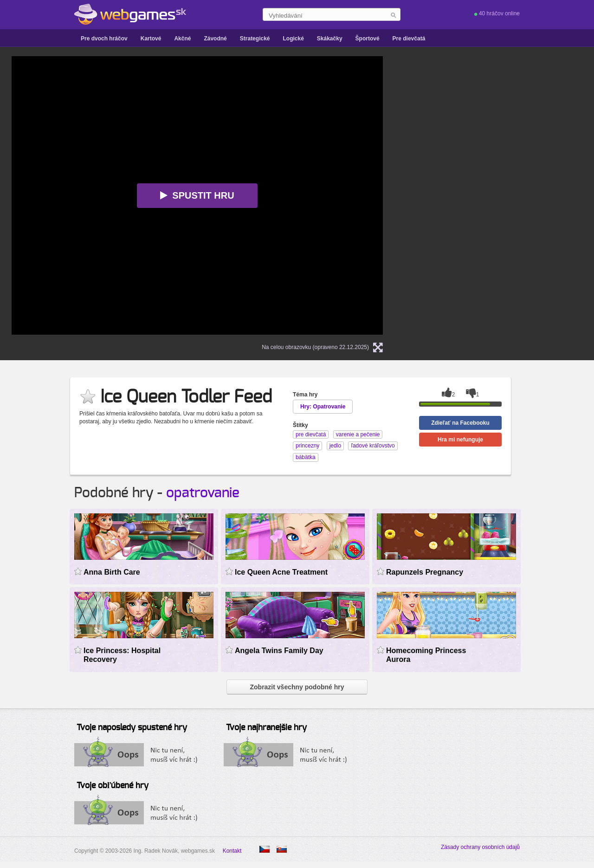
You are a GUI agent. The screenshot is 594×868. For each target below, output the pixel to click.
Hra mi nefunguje (460, 440)
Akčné (182, 39)
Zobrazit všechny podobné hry (297, 687)
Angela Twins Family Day (279, 651)
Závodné (215, 39)
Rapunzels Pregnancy (425, 572)
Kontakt (232, 851)
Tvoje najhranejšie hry (266, 728)
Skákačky (330, 39)
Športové (368, 39)
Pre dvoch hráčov (104, 39)
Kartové (151, 39)
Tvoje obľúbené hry (113, 786)
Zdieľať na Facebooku (460, 423)
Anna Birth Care (112, 572)
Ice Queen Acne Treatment (281, 572)
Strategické (255, 39)
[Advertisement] (513, 195)
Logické (293, 39)
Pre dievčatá (409, 39)
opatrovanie (203, 493)
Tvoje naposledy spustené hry (132, 728)
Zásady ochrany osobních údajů (480, 847)
